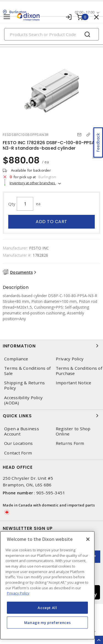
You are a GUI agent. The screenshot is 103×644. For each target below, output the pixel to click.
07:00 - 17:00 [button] (85, 12)
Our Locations (18, 443)
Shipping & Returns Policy (25, 385)
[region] (47, 585)
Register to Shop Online (73, 431)
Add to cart (51, 222)
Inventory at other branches (33, 183)
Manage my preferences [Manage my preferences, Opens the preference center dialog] (48, 623)
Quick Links (51, 416)
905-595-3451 (51, 493)
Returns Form (70, 443)
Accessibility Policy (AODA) (23, 400)
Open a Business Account (22, 431)
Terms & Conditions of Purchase (79, 371)
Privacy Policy (70, 359)
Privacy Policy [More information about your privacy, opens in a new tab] (18, 593)
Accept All (47, 608)
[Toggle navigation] (7, 17)
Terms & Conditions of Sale (27, 371)
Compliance (16, 359)
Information (51, 346)
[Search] (51, 34)
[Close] (88, 539)
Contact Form (18, 453)
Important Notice (74, 383)
